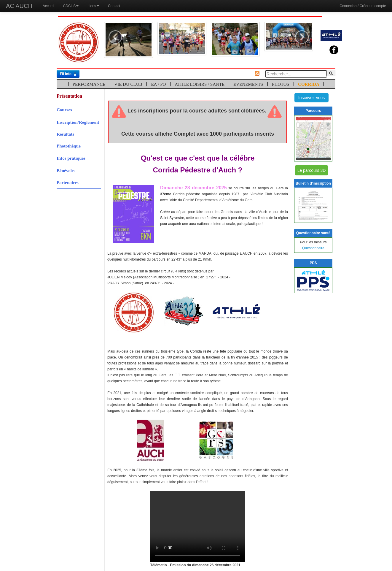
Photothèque (69, 146)
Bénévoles (66, 171)
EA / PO (158, 84)
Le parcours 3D (312, 170)
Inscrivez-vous (311, 98)
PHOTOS (281, 84)
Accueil (48, 6)
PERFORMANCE (89, 84)
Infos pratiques (71, 158)
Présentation (69, 96)
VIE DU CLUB (128, 84)
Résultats (65, 134)
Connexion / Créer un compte (363, 6)
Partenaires (68, 183)
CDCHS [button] (71, 6)
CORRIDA (309, 84)
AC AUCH (19, 6)
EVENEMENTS (248, 84)
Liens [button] (93, 6)
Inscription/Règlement (78, 122)
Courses (64, 110)
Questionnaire (313, 248)
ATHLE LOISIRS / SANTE (200, 84)
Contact (114, 6)
